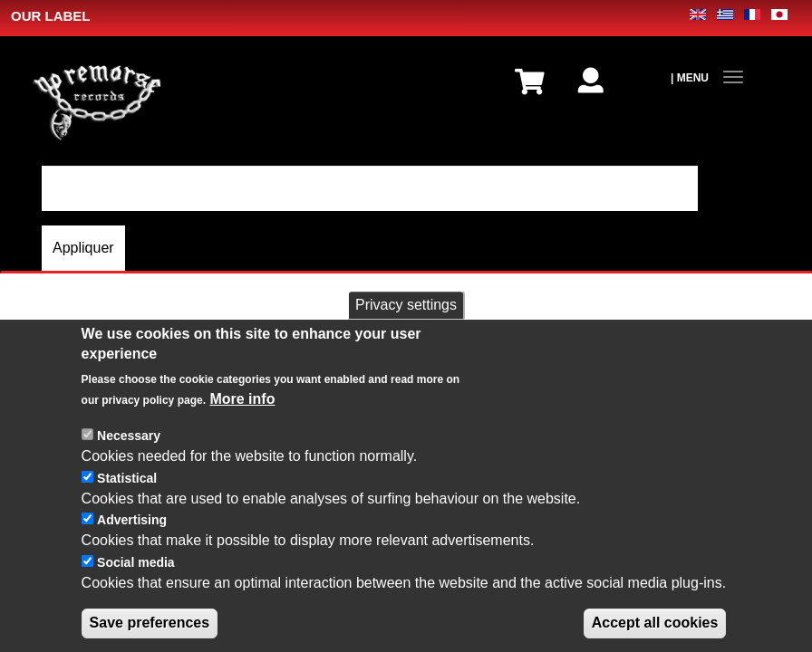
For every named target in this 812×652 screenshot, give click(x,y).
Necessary (129, 453)
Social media (136, 580)
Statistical (127, 495)
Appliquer (83, 248)
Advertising (132, 538)
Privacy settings (406, 322)
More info (242, 416)
